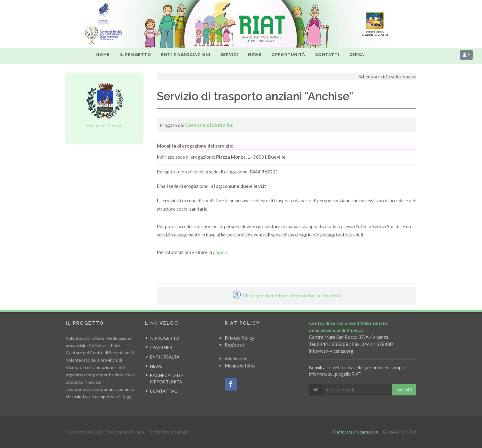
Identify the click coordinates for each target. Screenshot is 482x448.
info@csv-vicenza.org (331, 351)
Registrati (235, 345)
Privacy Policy (239, 338)
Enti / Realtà (165, 357)
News (156, 366)
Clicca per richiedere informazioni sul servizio (287, 295)
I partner (161, 347)
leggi (128, 396)
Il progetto (165, 338)
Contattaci (164, 391)
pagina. (220, 252)
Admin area (236, 359)
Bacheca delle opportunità (167, 379)
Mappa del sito (240, 366)
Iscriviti (404, 389)
